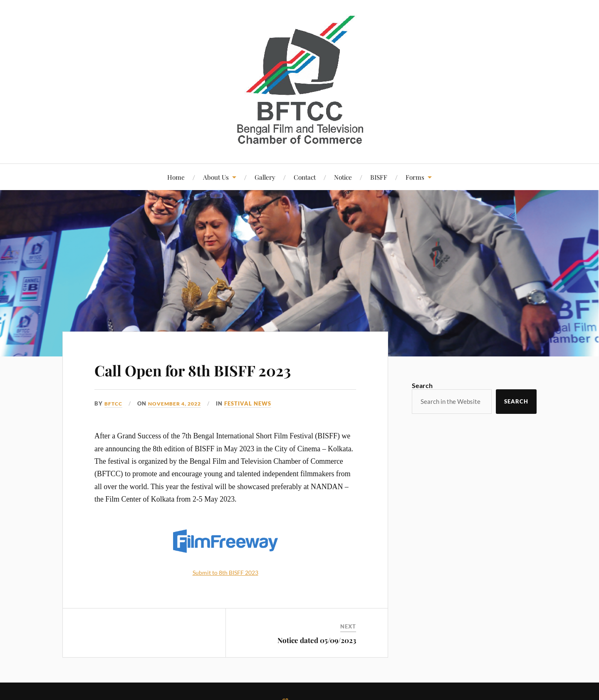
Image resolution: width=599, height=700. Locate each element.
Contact (305, 177)
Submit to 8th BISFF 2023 (225, 572)
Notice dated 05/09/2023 (317, 640)
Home (176, 177)
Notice (343, 177)
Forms (415, 177)
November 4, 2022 (179, 403)
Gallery (265, 177)
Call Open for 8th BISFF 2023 (218, 369)
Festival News (254, 403)
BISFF (379, 177)
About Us (216, 177)
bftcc (114, 403)
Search (422, 385)
